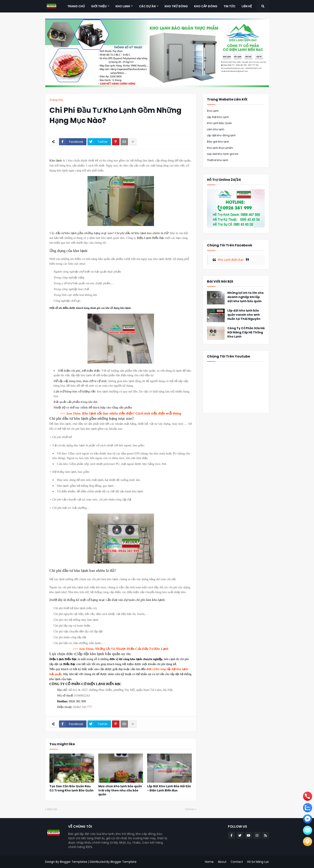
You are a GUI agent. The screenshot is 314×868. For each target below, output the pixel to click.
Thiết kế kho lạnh (218, 160)
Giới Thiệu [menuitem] (99, 6)
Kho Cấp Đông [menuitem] (206, 6)
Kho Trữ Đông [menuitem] (176, 6)
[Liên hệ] (308, 842)
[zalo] (308, 808)
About (222, 862)
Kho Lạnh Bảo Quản (219, 123)
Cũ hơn (190, 809)
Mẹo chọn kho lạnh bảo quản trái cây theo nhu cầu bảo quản (120, 790)
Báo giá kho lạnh (218, 142)
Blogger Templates (74, 862)
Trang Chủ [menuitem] (76, 6)
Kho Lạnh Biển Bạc (231, 260)
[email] (308, 819)
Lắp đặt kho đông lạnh (221, 135)
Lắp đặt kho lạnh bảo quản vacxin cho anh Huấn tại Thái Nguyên (244, 315)
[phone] (308, 796)
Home (209, 862)
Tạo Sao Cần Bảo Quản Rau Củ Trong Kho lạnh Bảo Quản (71, 788)
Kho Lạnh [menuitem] (123, 6)
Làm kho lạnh (216, 129)
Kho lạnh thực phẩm (220, 148)
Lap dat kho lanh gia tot (223, 154)
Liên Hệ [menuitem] (247, 6)
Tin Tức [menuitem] (230, 6)
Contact (237, 862)
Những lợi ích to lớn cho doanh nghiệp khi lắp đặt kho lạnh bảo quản (246, 297)
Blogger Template (124, 862)
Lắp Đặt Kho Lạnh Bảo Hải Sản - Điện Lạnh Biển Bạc (169, 788)
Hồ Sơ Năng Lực (258, 862)
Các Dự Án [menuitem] (147, 6)
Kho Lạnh (213, 111)
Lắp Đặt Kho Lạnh (218, 117)
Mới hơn (52, 809)
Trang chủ (56, 100)
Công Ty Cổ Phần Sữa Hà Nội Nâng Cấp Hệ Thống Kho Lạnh (246, 332)
